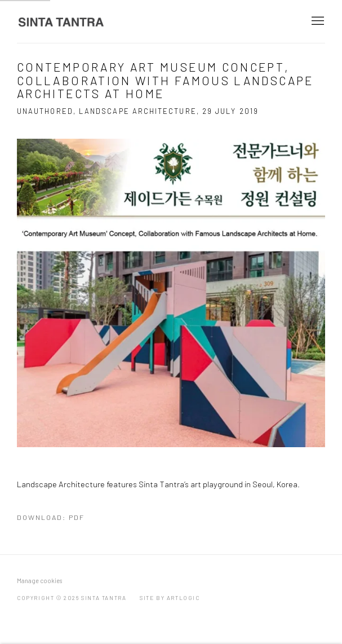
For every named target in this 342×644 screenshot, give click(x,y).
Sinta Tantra (62, 22)
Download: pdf (51, 517)
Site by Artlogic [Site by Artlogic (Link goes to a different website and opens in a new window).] (170, 598)
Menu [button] (317, 21)
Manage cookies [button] (39, 581)
